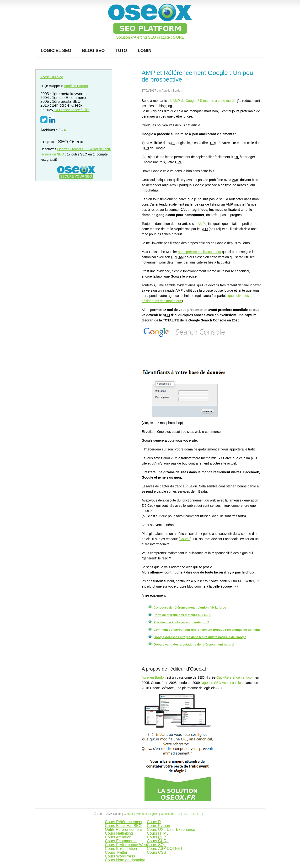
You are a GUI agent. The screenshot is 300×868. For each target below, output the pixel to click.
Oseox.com (168, 814)
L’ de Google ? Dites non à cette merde (203, 101)
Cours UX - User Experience (171, 829)
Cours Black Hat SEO (123, 826)
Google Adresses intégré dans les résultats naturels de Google (200, 637)
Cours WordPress (120, 856)
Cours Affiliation (118, 837)
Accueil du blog (52, 77)
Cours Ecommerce (121, 841)
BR (180, 814)
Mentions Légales (147, 814)
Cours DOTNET (165, 849)
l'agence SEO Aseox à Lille (221, 683)
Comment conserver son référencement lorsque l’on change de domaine (207, 630)
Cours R (154, 822)
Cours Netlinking (119, 833)
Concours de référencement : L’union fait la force (190, 607)
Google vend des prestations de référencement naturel (194, 644)
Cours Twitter (116, 852)
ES (193, 814)
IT (198, 814)
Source (185, 539)
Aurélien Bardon (154, 677)
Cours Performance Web (126, 845)
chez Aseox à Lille (72, 110)
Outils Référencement (123, 829)
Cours (158, 833)
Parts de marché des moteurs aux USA (182, 615)
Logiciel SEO (56, 51)
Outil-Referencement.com (236, 677)
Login (145, 51)
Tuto (121, 51)
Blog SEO (93, 51)
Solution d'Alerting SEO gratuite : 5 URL (150, 37)
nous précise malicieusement (200, 252)
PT (204, 814)
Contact (129, 814)
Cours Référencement (124, 822)
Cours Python (158, 826)
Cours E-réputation (121, 849)
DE (186, 814)
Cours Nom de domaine (125, 860)
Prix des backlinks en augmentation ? (181, 622)
